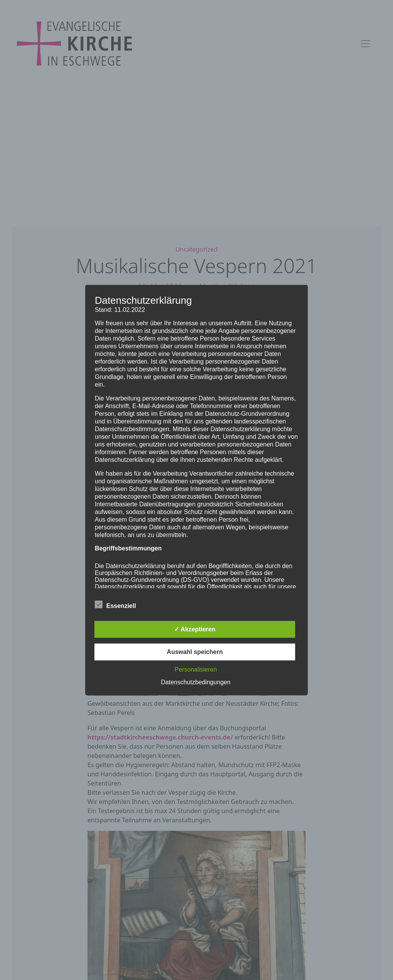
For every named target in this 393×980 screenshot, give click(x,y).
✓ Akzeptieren (195, 629)
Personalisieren (196, 670)
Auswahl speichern (195, 652)
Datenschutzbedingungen (196, 682)
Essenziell (115, 604)
